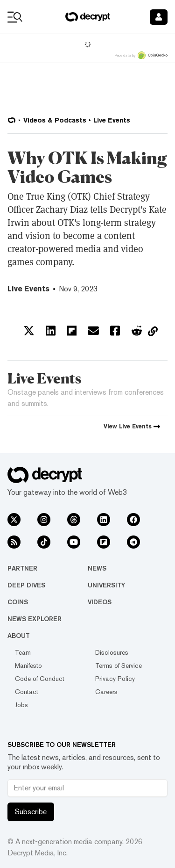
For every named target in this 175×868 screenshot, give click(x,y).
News (97, 568)
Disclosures (112, 652)
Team (23, 652)
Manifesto (28, 665)
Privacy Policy (115, 679)
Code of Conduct (40, 679)
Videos (100, 602)
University (106, 585)
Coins (18, 602)
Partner (22, 568)
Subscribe (31, 812)
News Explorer (35, 619)
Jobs (21, 705)
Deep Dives (26, 585)
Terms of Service (119, 665)
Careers (106, 692)
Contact (27, 692)
